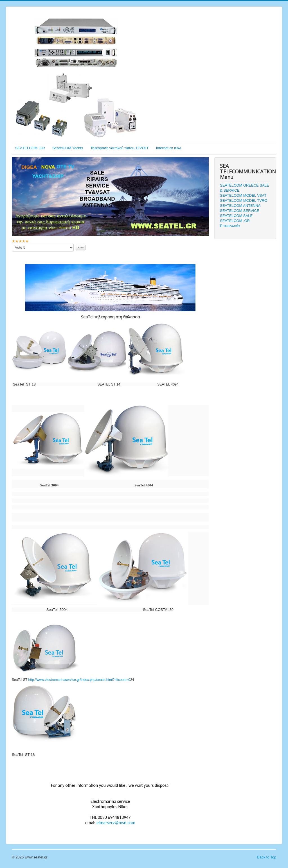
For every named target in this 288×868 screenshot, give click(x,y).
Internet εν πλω (169, 148)
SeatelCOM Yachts (68, 148)
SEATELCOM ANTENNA (240, 206)
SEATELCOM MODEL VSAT (243, 195)
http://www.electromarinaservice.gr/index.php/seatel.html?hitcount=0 (79, 680)
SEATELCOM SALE (236, 216)
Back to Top (267, 857)
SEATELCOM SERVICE (240, 211)
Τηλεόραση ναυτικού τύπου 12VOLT (119, 148)
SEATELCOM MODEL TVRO (244, 200)
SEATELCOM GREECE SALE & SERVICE (245, 188)
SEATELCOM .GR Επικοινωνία (235, 223)
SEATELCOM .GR (30, 148)
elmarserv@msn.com (116, 823)
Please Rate (12, 244)
